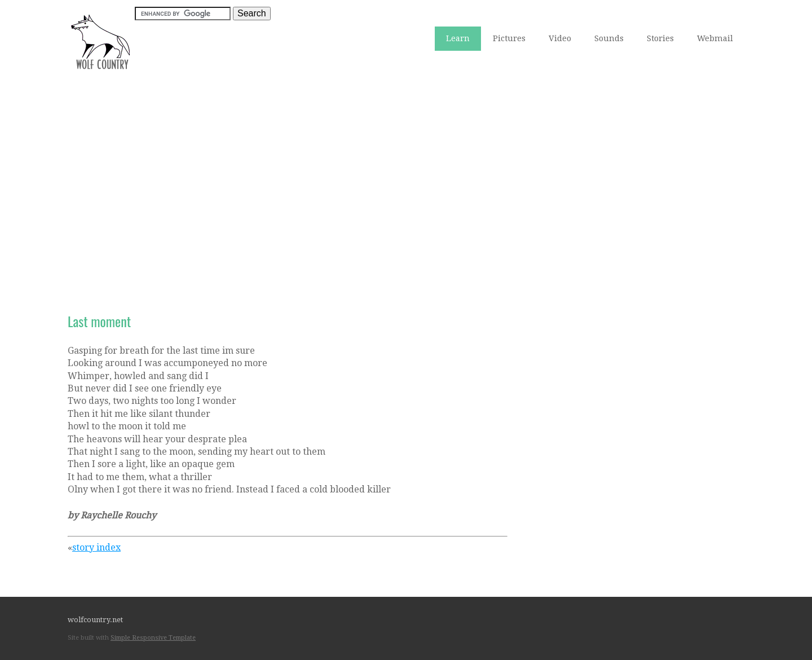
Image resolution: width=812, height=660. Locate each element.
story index (96, 547)
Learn (458, 38)
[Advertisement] (406, 175)
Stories (660, 38)
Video (560, 38)
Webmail (715, 38)
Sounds (609, 38)
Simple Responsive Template (153, 638)
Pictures (509, 38)
